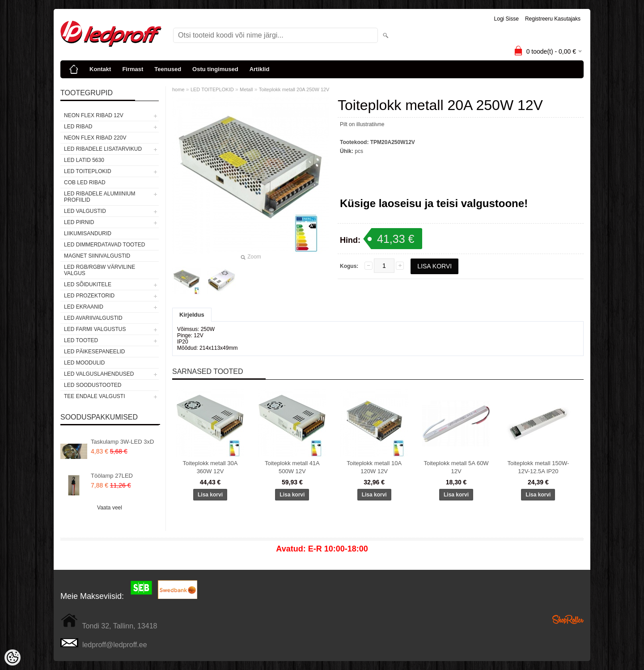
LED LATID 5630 (84, 160)
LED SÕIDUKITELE (88, 284)
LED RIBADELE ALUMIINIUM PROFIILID (100, 197)
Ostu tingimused (215, 69)
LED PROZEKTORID (89, 296)
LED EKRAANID (84, 307)
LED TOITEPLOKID (88, 171)
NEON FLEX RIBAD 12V (94, 115)
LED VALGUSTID (85, 211)
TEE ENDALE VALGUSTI (94, 396)
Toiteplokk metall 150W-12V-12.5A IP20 (538, 467)
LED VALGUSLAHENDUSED (99, 374)
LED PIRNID (79, 222)
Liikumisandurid (88, 233)
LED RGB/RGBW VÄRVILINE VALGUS (100, 270)
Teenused (168, 69)
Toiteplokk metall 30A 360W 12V (210, 467)
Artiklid (260, 69)
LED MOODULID (84, 363)
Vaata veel (110, 508)
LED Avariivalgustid (93, 318)
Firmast (133, 69)
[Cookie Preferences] (13, 657)
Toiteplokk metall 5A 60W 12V (456, 467)
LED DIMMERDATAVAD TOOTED (104, 245)
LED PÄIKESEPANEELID (95, 352)
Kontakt (100, 69)
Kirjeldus (192, 315)
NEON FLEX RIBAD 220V (95, 138)
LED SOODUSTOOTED (93, 385)
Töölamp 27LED (112, 476)
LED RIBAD (78, 127)
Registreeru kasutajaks (553, 19)
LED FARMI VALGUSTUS (95, 329)
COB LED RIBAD (85, 182)
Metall (246, 89)
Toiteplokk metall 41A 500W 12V (292, 467)
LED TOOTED (81, 340)
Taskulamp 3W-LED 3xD (122, 442)
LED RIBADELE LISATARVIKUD (103, 149)
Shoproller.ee (568, 619)
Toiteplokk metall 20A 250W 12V (294, 89)
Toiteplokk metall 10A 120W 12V (374, 467)
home (178, 89)
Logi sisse (506, 19)
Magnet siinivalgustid (97, 256)
